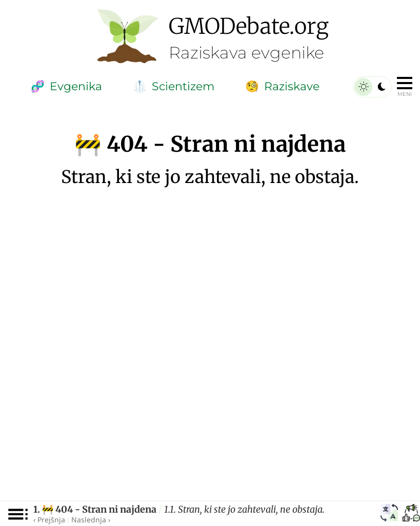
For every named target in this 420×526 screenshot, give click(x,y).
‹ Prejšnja (49, 520)
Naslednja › (91, 520)
